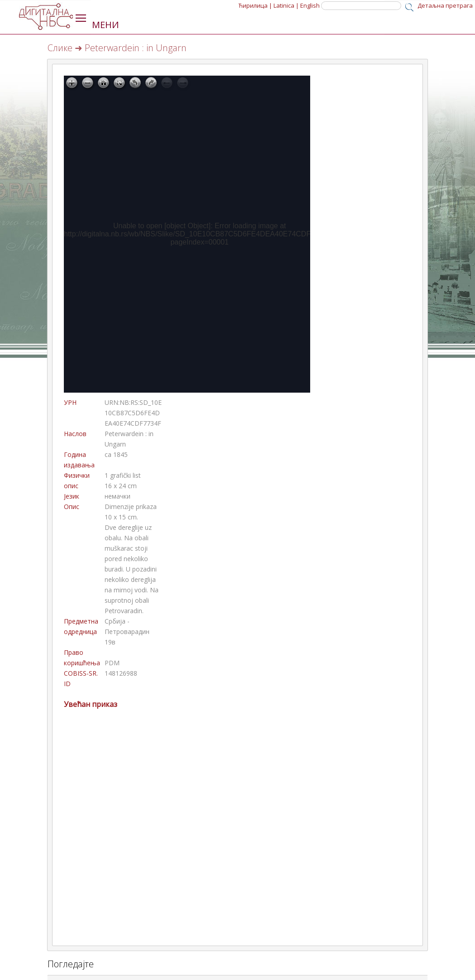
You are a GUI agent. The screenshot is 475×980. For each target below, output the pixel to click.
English (310, 5)
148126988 (121, 673)
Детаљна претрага (445, 5)
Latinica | (286, 5)
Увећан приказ (91, 704)
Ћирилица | (255, 5)
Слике (60, 48)
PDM (112, 663)
